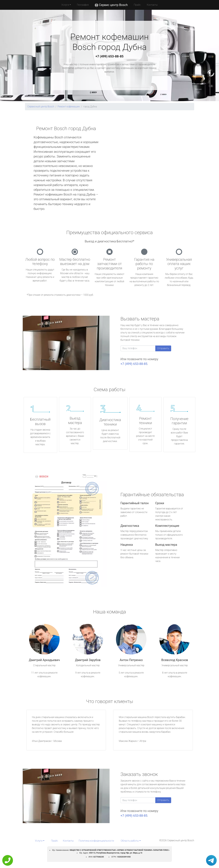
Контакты (152, 5)
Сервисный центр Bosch (41, 107)
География (83, 5)
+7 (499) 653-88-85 (110, 56)
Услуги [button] (65, 5)
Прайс (137, 5)
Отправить (163, 348)
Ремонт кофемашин (69, 107)
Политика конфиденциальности (96, 841)
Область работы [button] (130, 841)
